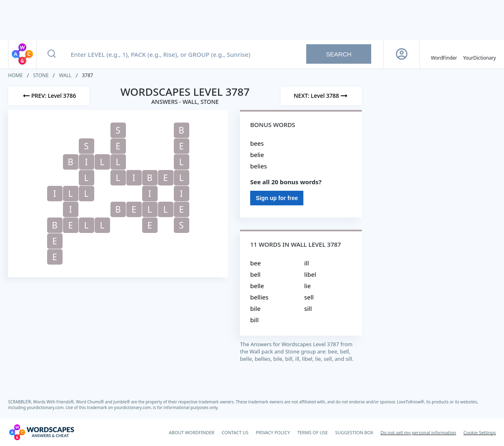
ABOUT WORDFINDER (192, 432)
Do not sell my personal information (418, 432)
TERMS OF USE (313, 432)
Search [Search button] (339, 54)
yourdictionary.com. (46, 407)
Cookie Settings (480, 432)
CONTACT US (235, 432)
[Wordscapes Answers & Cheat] (41, 432)
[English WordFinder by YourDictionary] (444, 54)
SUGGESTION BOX (354, 432)
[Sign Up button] (402, 54)
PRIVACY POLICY (273, 432)
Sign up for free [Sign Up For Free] (277, 198)
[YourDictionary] (479, 54)
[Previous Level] (49, 96)
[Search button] (52, 54)
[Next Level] (321, 96)
